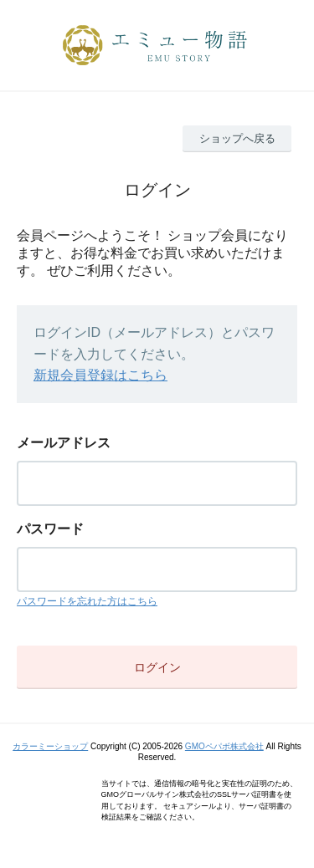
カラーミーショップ (50, 746)
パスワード (50, 529)
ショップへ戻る (237, 138)
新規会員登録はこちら (100, 375)
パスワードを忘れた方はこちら (87, 601)
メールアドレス (64, 443)
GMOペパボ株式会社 (224, 746)
